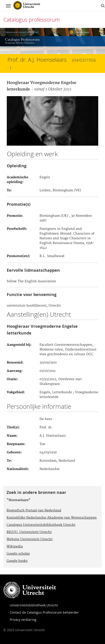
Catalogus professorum (31, 20)
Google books (17, 561)
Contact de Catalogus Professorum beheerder (44, 612)
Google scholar (18, 554)
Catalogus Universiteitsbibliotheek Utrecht (41, 525)
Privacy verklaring (23, 620)
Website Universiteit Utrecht (30, 539)
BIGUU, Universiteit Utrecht (29, 532)
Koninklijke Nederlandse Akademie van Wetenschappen (52, 518)
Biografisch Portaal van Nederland (34, 511)
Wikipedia (15, 547)
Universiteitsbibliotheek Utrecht (34, 605)
